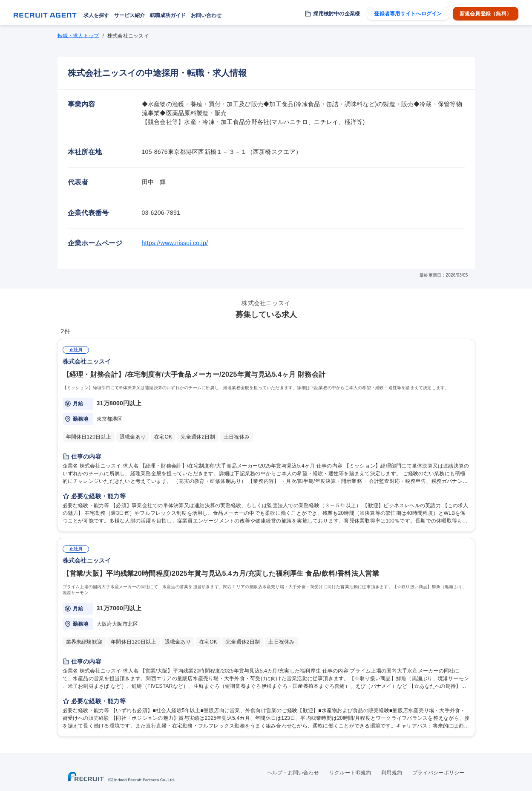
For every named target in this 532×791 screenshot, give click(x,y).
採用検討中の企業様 (336, 14)
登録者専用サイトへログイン (408, 14)
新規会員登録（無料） (486, 14)
